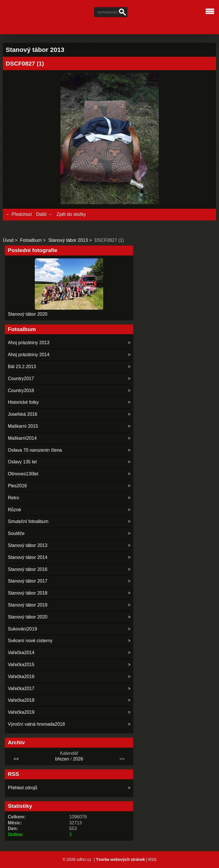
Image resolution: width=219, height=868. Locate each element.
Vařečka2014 (21, 653)
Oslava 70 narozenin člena (35, 450)
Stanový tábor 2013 (68, 240)
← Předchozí (19, 214)
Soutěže (16, 533)
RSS (152, 859)
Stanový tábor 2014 (28, 557)
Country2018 (21, 391)
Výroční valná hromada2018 (36, 724)
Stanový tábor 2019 (28, 605)
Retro (13, 498)
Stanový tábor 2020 (28, 314)
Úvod (8, 240)
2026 (78, 759)
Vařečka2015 (21, 665)
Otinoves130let (23, 474)
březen (62, 759)
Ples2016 (17, 486)
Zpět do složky (71, 214)
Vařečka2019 (21, 712)
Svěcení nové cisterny (30, 641)
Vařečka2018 (21, 700)
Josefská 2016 (22, 414)
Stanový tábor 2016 (28, 569)
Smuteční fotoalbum (28, 521)
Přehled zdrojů (22, 788)
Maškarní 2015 (23, 426)
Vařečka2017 (21, 688)
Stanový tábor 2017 (28, 581)
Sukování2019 (22, 629)
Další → (44, 214)
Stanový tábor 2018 (28, 593)
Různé (14, 510)
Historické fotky (23, 402)
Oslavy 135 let (22, 462)
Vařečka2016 (21, 677)
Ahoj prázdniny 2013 (29, 343)
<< (16, 759)
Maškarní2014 (22, 438)
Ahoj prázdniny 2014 (29, 355)
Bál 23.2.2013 (22, 367)
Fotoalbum (31, 240)
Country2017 (21, 379)
